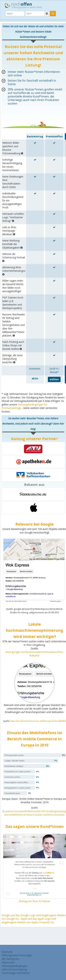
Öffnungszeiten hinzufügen (17, 955)
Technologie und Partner (16, 973)
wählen (54, 379)
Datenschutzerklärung (14, 969)
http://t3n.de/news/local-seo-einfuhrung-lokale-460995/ (38, 721)
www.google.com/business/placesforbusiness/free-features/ (35, 654)
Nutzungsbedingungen (15, 966)
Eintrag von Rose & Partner (35, 901)
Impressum (8, 962)
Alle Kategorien (10, 959)
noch (23, 5)
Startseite (7, 952)
